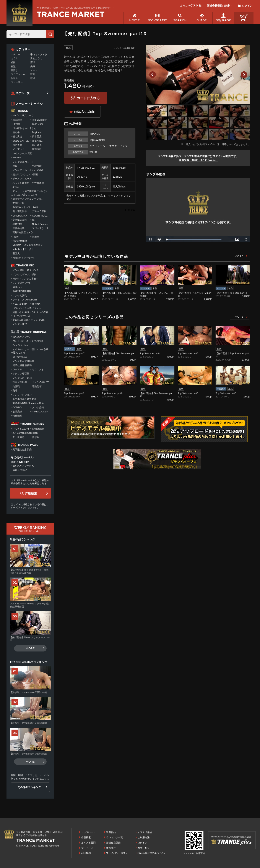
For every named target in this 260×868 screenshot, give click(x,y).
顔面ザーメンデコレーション (28, 199)
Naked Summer (40, 224)
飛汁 (15, 391)
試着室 (36, 237)
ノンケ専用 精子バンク (26, 270)
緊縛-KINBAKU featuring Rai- (28, 403)
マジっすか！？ (40, 228)
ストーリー (17, 82)
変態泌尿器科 (20, 220)
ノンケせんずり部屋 (23, 361)
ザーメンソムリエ (22, 179)
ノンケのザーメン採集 (24, 274)
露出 (33, 62)
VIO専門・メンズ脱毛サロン (28, 245)
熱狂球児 (37, 145)
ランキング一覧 (115, 837)
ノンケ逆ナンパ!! (22, 283)
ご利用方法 (144, 837)
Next (244, 75)
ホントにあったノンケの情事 (28, 341)
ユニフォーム (98, 146)
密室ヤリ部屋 (20, 382)
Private (16, 124)
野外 (33, 74)
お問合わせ (144, 848)
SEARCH (180, 20)
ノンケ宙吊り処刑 (22, 378)
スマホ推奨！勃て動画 (24, 399)
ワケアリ (17, 369)
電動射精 (37, 386)
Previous (153, 75)
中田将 (94, 152)
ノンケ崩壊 (38, 407)
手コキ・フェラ (119, 146)
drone (16, 187)
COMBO (17, 407)
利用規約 (86, 853)
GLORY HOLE (40, 216)
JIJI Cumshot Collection (25, 433)
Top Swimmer (97, 140)
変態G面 (37, 149)
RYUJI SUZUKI (21, 429)
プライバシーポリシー (118, 853)
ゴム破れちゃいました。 (26, 128)
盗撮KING (37, 141)
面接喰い (37, 304)
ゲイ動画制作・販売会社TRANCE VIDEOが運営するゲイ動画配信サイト (76, 8)
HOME (134, 20)
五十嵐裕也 (19, 437)
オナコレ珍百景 (21, 374)
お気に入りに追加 (84, 112)
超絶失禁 (17, 145)
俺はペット (19, 287)
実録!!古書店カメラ (23, 232)
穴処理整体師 (20, 241)
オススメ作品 (145, 832)
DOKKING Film (20, 462)
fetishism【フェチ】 (23, 249)
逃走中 (16, 132)
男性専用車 (38, 183)
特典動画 (17, 416)
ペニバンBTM (20, 304)
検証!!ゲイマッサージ (24, 258)
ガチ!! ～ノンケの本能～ (25, 279)
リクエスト (38, 369)
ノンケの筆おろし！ (23, 162)
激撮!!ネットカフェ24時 (25, 207)
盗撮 (13, 62)
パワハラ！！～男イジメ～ (27, 308)
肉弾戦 (16, 386)
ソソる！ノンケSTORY (25, 300)
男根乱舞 (37, 166)
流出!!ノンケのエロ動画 (25, 174)
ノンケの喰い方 (40, 382)
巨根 (33, 78)
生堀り (14, 78)
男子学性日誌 (20, 357)
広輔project (38, 429)
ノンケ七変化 (20, 295)
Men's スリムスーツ (23, 115)
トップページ (88, 832)
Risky (15, 237)
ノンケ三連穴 (20, 324)
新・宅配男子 (20, 211)
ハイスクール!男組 (22, 153)
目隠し (14, 70)
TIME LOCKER (40, 412)
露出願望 (17, 120)
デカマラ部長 (39, 211)
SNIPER (17, 158)
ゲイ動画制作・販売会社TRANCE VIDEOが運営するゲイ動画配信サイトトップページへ (71, 14)
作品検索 (86, 837)
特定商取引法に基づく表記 (152, 853)
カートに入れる (88, 98)
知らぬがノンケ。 (22, 337)
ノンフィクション (22, 395)
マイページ (87, 848)
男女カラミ (36, 58)
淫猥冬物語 (19, 228)
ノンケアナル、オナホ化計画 (28, 170)
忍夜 (15, 166)
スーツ (34, 70)
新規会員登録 (113, 843)
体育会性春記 (20, 470)
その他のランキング (29, 787)
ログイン (247, 6)
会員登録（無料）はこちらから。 (198, 160)
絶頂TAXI (18, 224)
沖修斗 (36, 437)
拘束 (33, 66)
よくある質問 (88, 843)
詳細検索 (31, 493)
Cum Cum (37, 124)
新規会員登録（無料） (220, 6)
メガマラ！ (19, 149)
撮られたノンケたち (23, 466)
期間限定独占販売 (22, 450)
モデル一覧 (23, 93)
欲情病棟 (17, 412)
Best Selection (20, 345)
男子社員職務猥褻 (22, 365)
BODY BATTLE (21, 141)
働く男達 (17, 136)
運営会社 (111, 848)
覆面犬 (16, 253)
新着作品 (111, 832)
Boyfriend (37, 132)
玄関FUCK (18, 203)
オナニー (16, 54)
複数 (13, 66)
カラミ (14, 58)
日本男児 (37, 136)
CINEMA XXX (20, 216)
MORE (239, 256)
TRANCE (95, 134)
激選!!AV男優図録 (22, 291)
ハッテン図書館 (21, 183)
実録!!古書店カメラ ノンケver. (29, 320)
